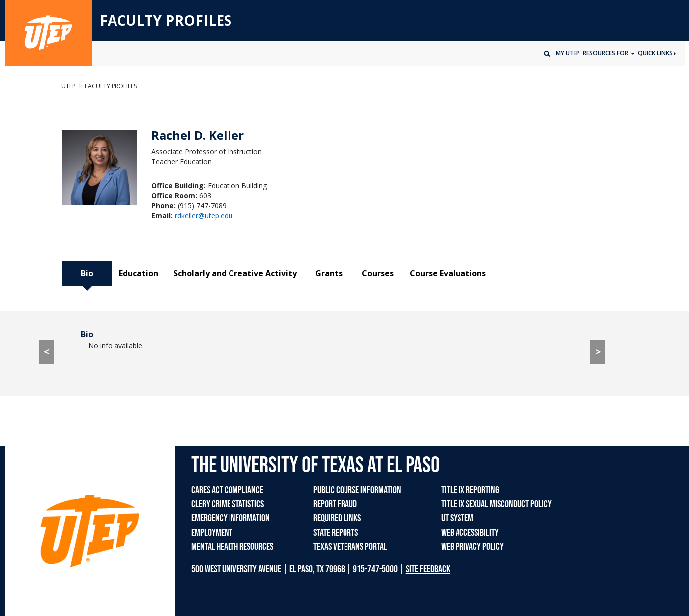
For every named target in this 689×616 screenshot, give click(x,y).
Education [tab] (139, 273)
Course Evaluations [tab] (448, 273)
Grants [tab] (329, 273)
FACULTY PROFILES (166, 21)
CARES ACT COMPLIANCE (227, 490)
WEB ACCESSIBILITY (470, 533)
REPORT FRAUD (335, 504)
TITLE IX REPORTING (470, 490)
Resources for (606, 53)
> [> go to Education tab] (598, 351)
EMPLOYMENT (212, 533)
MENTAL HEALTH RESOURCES (232, 547)
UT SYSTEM (457, 518)
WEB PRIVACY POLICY (472, 547)
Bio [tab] (87, 273)
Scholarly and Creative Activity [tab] (235, 273)
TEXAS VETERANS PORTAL (350, 547)
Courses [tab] (378, 273)
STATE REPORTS (336, 533)
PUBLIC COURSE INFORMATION (357, 490)
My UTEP (568, 53)
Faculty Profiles (111, 86)
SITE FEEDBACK (428, 569)
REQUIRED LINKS (337, 518)
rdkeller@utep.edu (204, 215)
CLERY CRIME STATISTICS (228, 504)
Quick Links (657, 53)
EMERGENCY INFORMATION (230, 518)
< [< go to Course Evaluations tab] (47, 351)
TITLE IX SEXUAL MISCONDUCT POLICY (496, 504)
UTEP (68, 86)
